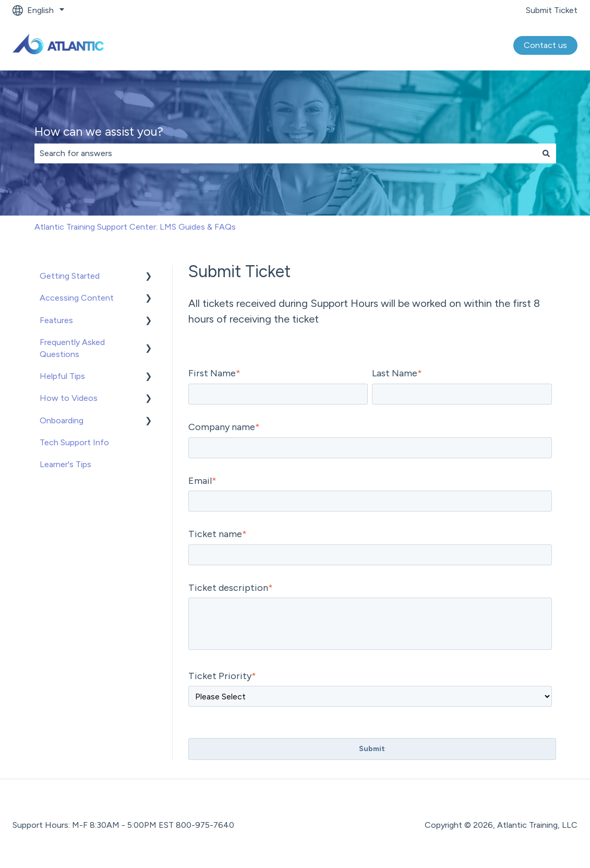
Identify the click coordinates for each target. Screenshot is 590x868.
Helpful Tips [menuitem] (62, 376)
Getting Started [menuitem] (70, 276)
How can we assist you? (99, 132)
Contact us (545, 45)
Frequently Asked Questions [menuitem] (72, 348)
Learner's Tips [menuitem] (65, 464)
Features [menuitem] (56, 320)
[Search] (546, 153)
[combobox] (285, 153)
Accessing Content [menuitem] (77, 298)
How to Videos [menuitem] (69, 398)
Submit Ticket (552, 10)
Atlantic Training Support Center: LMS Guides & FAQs (135, 227)
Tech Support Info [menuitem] (74, 442)
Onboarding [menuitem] (62, 420)
